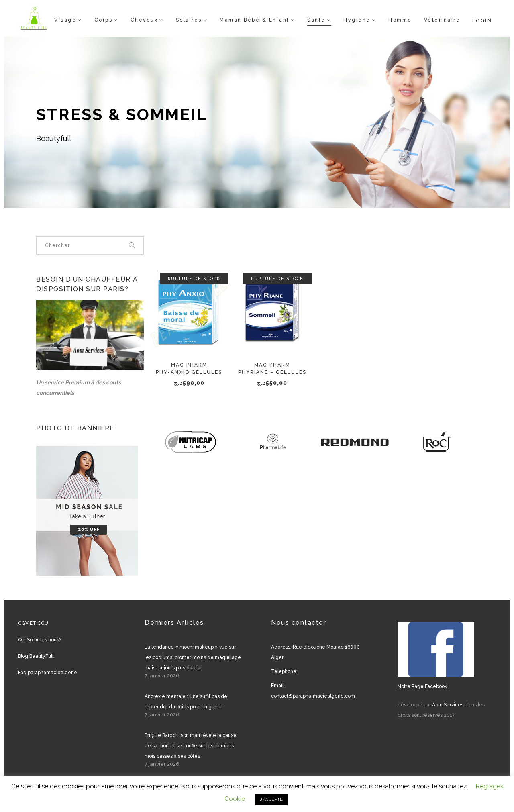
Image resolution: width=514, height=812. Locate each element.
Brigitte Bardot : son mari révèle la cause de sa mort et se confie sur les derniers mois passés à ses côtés (191, 746)
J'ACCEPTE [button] (271, 799)
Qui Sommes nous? (40, 640)
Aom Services (448, 705)
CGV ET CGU (33, 623)
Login (482, 21)
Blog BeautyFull (36, 656)
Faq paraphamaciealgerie (48, 673)
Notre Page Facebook (422, 686)
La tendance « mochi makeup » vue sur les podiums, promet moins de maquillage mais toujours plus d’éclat (193, 657)
